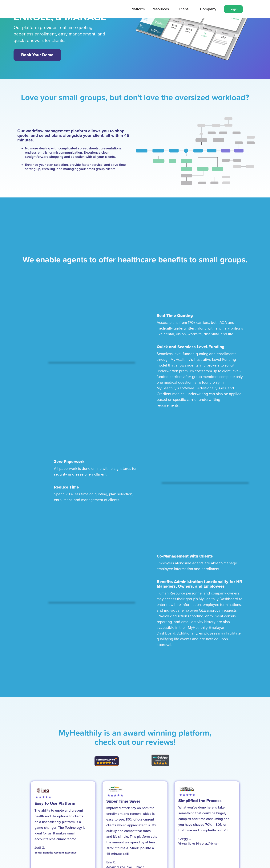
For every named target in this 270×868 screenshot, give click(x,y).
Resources (160, 9)
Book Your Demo (37, 55)
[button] (138, 9)
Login (234, 9)
